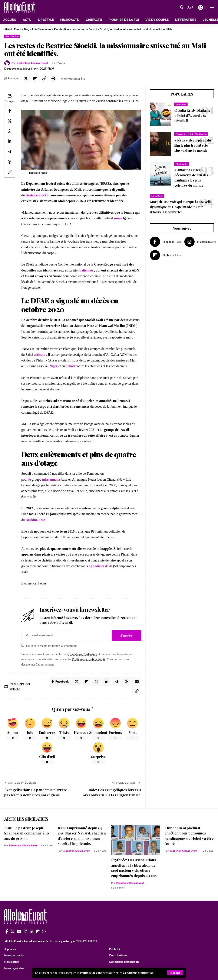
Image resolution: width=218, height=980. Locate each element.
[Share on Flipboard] (35, 79)
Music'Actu (181, 164)
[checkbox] (23, 645)
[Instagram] (200, 242)
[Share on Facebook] (10, 111)
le (30, 479)
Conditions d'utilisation (138, 973)
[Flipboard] (166, 255)
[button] (44, 79)
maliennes (86, 270)
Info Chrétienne (198, 134)
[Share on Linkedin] (10, 141)
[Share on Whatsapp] (10, 131)
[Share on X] (26, 79)
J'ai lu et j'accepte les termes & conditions (51, 646)
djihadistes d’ (98, 566)
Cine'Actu (181, 134)
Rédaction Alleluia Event (32, 63)
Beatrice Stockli (37, 195)
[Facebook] (166, 242)
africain (40, 355)
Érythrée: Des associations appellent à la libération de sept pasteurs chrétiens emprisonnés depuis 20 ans (134, 868)
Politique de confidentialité (97, 973)
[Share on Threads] (10, 162)
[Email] (137, 681)
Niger (53, 366)
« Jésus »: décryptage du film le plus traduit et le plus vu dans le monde (193, 145)
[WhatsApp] (44, 931)
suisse (118, 218)
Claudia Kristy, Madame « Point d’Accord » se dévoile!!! (192, 115)
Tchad (70, 366)
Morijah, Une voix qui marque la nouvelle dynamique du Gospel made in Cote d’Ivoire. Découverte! (181, 207)
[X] (12, 931)
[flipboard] (38, 931)
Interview (181, 104)
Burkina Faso (35, 520)
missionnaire (51, 479)
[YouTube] (19, 931)
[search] (182, 7)
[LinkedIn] (32, 931)
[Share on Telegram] (10, 151)
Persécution (12, 36)
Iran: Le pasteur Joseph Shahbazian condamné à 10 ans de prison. (27, 833)
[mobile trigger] (210, 7)
